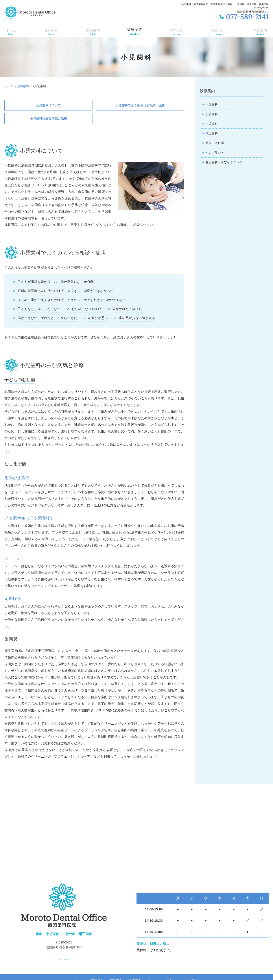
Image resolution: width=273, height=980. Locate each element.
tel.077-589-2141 (64, 958)
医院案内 (92, 31)
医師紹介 (50, 31)
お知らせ (219, 31)
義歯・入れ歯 (215, 144)
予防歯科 (212, 114)
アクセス (177, 31)
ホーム (10, 31)
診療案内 (135, 31)
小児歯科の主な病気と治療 (48, 119)
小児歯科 (212, 124)
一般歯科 (212, 104)
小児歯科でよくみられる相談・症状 (140, 105)
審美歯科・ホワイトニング (225, 164)
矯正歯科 (212, 134)
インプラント (215, 154)
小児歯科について (48, 105)
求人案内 (261, 31)
